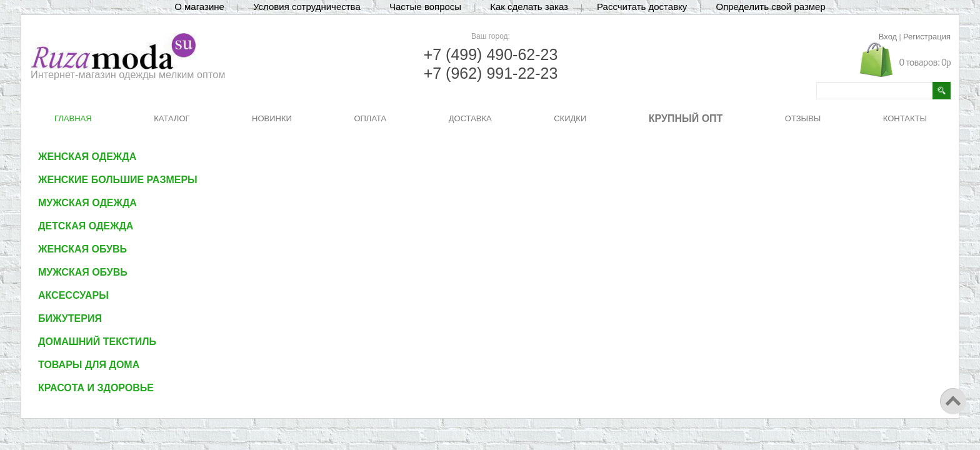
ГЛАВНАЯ (73, 118)
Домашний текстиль (97, 342)
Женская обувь (82, 249)
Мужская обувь (83, 272)
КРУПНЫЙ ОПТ (686, 118)
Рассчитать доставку (642, 7)
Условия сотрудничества (307, 7)
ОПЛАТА (370, 118)
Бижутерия (70, 318)
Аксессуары (73, 295)
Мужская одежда (87, 203)
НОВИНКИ (272, 118)
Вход (888, 37)
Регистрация (927, 37)
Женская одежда (87, 157)
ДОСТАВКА (470, 118)
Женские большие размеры (118, 180)
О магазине (199, 7)
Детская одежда (86, 226)
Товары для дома (89, 365)
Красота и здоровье (96, 388)
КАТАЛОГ (172, 118)
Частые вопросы (425, 7)
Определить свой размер (770, 7)
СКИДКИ (570, 118)
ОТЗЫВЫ (803, 118)
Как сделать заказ (529, 7)
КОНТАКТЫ (905, 118)
